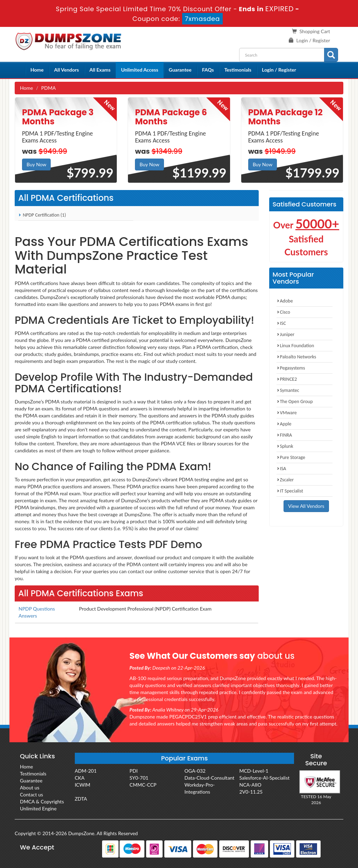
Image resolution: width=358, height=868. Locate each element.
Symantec (288, 390)
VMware (287, 413)
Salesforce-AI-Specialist (264, 778)
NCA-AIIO (250, 785)
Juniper (286, 334)
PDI (134, 771)
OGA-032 (195, 771)
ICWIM (83, 785)
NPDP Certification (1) (42, 215)
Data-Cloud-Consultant (210, 778)
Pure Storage (291, 457)
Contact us (31, 794)
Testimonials (238, 70)
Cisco (283, 312)
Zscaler (285, 480)
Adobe (285, 301)
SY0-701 (139, 778)
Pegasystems (291, 368)
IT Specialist (290, 491)
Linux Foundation (295, 346)
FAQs (208, 70)
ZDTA (81, 799)
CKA (80, 778)
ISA (281, 469)
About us (30, 787)
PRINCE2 (287, 379)
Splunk (285, 446)
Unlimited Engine (38, 808)
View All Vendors (306, 506)
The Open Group (295, 402)
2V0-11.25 (251, 792)
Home (37, 70)
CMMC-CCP (143, 785)
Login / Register (313, 40)
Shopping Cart (315, 31)
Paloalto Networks (296, 357)
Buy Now (36, 164)
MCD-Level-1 (254, 771)
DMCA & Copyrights (42, 801)
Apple (284, 424)
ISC (281, 323)
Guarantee (180, 70)
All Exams (100, 70)
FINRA (284, 435)
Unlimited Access (139, 70)
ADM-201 (86, 771)
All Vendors (67, 70)
